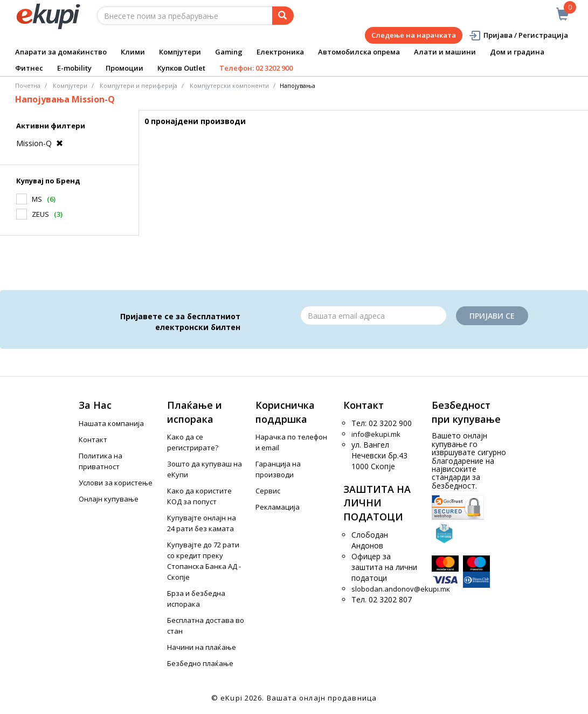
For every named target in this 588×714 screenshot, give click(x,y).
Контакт (93, 440)
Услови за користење (116, 483)
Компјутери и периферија (139, 85)
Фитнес (29, 68)
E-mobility (74, 68)
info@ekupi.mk (376, 434)
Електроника (280, 52)
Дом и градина (517, 52)
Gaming (229, 52)
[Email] (373, 315)
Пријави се (492, 316)
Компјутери (180, 52)
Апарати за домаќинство (61, 52)
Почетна (28, 85)
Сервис (268, 491)
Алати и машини (445, 52)
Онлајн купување (109, 499)
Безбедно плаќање (200, 663)
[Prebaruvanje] (283, 16)
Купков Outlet (181, 68)
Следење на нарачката (414, 35)
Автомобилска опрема (359, 52)
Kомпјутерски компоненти (229, 85)
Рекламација (278, 507)
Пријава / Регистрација (518, 35)
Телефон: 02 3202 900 (256, 68)
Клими (133, 52)
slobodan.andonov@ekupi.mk (401, 589)
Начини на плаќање (202, 647)
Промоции (124, 68)
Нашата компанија (111, 423)
